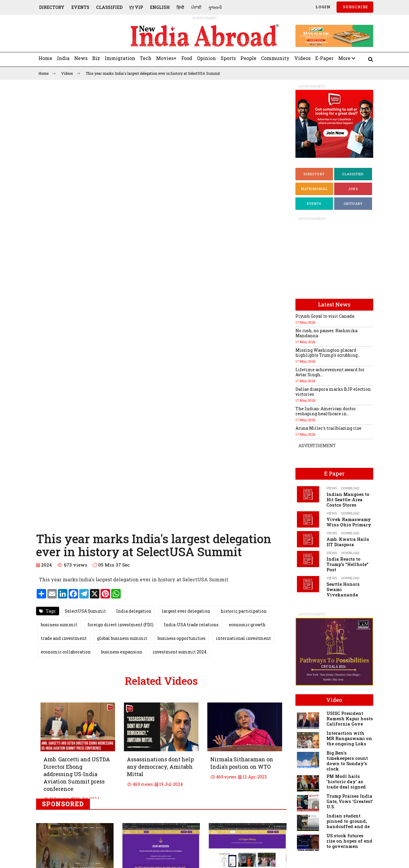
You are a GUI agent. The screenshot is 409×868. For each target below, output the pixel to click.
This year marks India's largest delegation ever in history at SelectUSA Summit (153, 73)
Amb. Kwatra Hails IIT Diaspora (348, 542)
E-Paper (324, 58)
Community (275, 58)
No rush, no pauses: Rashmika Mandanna (326, 333)
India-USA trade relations (191, 625)
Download (350, 488)
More (347, 58)
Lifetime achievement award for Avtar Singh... (330, 372)
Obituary (353, 203)
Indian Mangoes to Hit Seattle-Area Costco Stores (348, 500)
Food (187, 58)
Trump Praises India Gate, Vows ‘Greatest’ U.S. (350, 801)
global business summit (122, 638)
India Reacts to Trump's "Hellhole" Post (347, 564)
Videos (302, 58)
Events (80, 7)
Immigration (120, 58)
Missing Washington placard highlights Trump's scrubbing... (328, 353)
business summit (59, 625)
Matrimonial (314, 189)
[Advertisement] (77, 36)
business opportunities (182, 638)
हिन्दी (180, 7)
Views (332, 488)
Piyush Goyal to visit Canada (325, 316)
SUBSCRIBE (355, 7)
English (160, 7)
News (81, 58)
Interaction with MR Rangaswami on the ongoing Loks (349, 738)
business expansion (122, 652)
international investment (243, 638)
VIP (136, 7)
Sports (228, 58)
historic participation (244, 611)
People (248, 58)
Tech (146, 58)
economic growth (247, 625)
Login (322, 7)
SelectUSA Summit (85, 611)
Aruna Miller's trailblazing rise (328, 428)
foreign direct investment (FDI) (121, 625)
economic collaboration (66, 652)
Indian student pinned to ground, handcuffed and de (348, 821)
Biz (96, 58)
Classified (109, 7)
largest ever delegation (186, 611)
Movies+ (166, 58)
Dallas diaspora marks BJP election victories (333, 392)
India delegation (134, 611)
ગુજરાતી (215, 7)
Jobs (353, 189)
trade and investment (64, 638)
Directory (52, 7)
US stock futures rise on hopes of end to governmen (349, 841)
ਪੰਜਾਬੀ (196, 7)
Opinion (206, 58)
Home (45, 58)
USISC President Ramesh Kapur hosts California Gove (350, 719)
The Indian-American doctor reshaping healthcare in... (326, 411)
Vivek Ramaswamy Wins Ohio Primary (349, 522)
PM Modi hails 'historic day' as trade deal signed (346, 782)
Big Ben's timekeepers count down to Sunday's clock (347, 761)
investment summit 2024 (180, 652)
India (63, 58)
